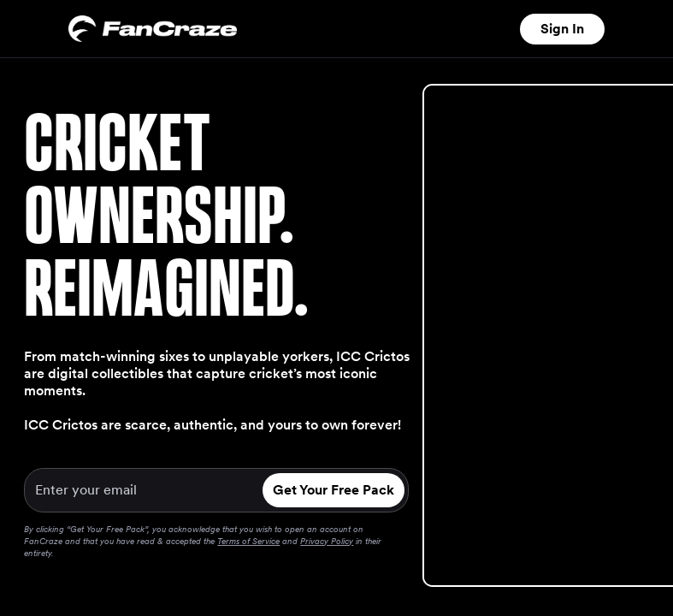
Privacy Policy (327, 541)
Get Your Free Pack (334, 490)
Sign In (562, 29)
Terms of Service (248, 541)
